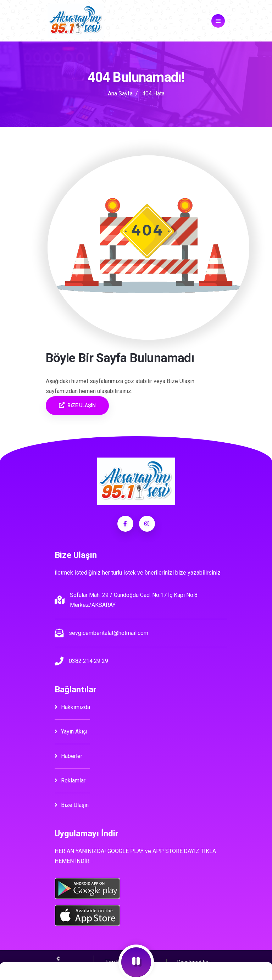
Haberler (68, 756)
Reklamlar (70, 780)
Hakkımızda (72, 707)
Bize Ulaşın (72, 805)
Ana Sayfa (120, 93)
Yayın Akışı (71, 732)
